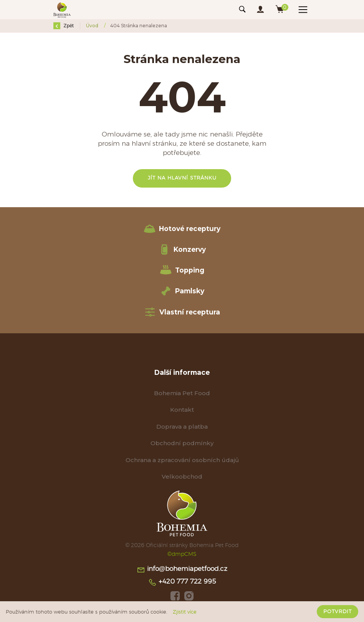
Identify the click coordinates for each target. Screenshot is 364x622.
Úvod (93, 26)
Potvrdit (338, 612)
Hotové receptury (182, 229)
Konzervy (182, 249)
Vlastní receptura (182, 312)
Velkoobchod (182, 476)
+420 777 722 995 (182, 582)
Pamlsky (182, 291)
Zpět (64, 26)
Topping (182, 270)
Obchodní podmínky (182, 443)
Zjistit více (185, 612)
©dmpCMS (182, 554)
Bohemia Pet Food (182, 393)
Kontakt (182, 410)
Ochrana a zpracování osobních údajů (182, 460)
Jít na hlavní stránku (182, 178)
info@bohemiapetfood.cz (182, 570)
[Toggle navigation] (242, 10)
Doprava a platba (182, 427)
